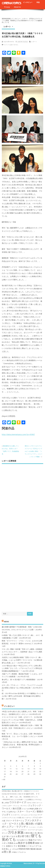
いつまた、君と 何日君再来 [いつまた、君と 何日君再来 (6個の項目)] (22, 797)
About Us (17, 7)
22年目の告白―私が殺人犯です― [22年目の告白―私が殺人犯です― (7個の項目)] (13, 791)
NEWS (6, 622)
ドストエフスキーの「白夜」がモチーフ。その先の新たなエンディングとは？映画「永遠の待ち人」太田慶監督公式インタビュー (22, 720)
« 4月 (4, 780)
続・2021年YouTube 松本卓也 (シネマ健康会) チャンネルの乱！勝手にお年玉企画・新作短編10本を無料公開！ (22, 696)
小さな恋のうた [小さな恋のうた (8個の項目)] (22, 840)
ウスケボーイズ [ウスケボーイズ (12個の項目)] (18, 802)
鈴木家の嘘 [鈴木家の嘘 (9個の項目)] (28, 849)
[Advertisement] (22, 536)
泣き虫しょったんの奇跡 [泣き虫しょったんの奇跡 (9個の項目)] (12, 849)
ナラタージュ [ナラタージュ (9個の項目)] (18, 820)
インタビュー (28, 2)
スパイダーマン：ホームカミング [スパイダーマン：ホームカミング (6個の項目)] (21, 815)
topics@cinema (9, 42)
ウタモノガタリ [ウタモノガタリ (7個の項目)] (32, 803)
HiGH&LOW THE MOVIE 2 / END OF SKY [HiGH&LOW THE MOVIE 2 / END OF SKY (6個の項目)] (14, 794)
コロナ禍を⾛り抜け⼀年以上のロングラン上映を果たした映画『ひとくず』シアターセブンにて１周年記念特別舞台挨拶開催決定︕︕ (22, 668)
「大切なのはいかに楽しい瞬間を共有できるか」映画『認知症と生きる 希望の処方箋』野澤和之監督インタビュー (22, 745)
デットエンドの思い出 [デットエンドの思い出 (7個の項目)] (17, 818)
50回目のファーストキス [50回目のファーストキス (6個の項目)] (31, 791)
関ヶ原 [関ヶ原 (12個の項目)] (7, 852)
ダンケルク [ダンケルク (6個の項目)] (34, 815)
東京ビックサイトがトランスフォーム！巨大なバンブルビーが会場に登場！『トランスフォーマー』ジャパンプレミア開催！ (33, 451)
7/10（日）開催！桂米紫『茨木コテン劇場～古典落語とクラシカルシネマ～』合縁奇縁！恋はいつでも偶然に (22, 652)
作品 (38, 2)
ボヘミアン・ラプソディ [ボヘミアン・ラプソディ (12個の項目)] (15, 827)
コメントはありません (11, 45)
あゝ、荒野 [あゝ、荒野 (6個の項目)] (9, 797)
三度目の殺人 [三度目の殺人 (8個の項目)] (29, 833)
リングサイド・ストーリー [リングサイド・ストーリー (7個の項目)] (27, 830)
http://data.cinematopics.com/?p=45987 (18, 434)
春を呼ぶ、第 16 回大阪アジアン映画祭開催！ (19, 680)
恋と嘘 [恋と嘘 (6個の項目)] (16, 843)
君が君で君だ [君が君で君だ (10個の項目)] (24, 836)
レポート (7, 26)
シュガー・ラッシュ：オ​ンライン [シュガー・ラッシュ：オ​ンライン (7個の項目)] (17, 806)
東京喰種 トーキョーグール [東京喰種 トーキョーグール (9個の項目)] (30, 846)
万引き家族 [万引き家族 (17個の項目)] (16, 832)
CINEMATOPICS (11, 3)
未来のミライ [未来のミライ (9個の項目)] (12, 846)
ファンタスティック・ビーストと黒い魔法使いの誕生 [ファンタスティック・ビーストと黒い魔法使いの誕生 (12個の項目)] (22, 822)
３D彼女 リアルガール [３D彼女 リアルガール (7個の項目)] (19, 852)
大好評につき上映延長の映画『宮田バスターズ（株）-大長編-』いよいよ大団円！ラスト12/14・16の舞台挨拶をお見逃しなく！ (22, 660)
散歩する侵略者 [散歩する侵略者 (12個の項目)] (26, 843)
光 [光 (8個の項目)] (16, 836)
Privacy (7, 7)
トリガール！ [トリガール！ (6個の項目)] (28, 818)
